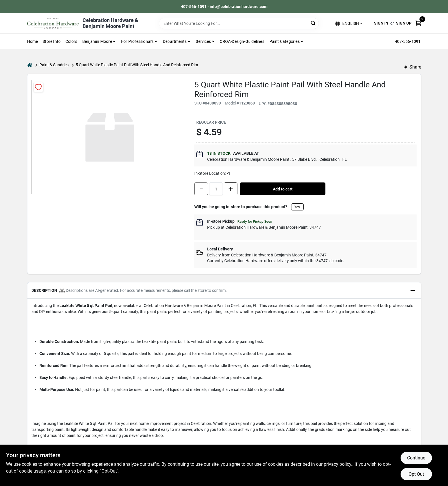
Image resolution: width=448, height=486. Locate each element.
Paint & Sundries (54, 65)
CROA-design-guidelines (242, 41)
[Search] (314, 23)
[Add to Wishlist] (38, 87)
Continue (416, 458)
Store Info (52, 41)
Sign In (381, 23)
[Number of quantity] (216, 189)
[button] (348, 23)
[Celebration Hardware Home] (53, 23)
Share (412, 67)
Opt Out (416, 474)
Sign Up (404, 23)
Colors (71, 41)
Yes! (297, 207)
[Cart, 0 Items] (418, 23)
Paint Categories (285, 41)
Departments (175, 41)
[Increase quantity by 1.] (231, 189)
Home (33, 41)
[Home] (30, 65)
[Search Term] (239, 23)
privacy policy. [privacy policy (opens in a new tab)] (338, 464)
